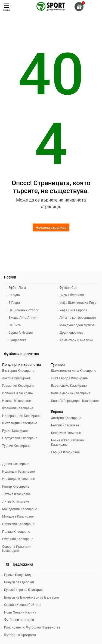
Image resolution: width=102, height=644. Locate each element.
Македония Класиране (20, 509)
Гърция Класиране (65, 452)
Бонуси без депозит (19, 582)
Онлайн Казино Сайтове (23, 605)
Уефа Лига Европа (73, 310)
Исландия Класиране (18, 472)
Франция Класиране (18, 408)
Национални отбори (24, 310)
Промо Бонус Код (17, 575)
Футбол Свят (69, 288)
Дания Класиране (16, 464)
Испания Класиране (18, 393)
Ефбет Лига (17, 288)
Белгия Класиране (65, 425)
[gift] (79, 7)
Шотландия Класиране (20, 423)
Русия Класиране (15, 431)
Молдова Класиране (18, 516)
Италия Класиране (16, 401)
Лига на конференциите (78, 318)
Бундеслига (17, 340)
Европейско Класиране (69, 386)
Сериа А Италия (21, 333)
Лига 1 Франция (72, 295)
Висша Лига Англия (23, 318)
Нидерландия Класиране (21, 416)
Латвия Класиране (16, 494)
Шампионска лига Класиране (74, 371)
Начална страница (51, 227)
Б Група (14, 295)
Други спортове (72, 333)
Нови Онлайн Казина (20, 612)
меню (7, 7)
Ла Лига (15, 325)
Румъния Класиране (18, 539)
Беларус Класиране (66, 433)
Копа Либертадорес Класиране (75, 401)
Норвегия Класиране (18, 524)
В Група (14, 303)
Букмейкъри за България (23, 590)
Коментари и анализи (76, 340)
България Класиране (18, 371)
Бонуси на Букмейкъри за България (31, 597)
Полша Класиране (16, 532)
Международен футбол (77, 325)
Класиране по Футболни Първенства (32, 627)
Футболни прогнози (19, 620)
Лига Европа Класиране (69, 378)
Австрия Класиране (66, 418)
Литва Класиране (16, 501)
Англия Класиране (16, 378)
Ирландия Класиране (18, 479)
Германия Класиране (18, 386)
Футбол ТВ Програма (20, 635)
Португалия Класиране (20, 438)
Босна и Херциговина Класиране (68, 442)
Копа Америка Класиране (71, 393)
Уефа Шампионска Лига (78, 303)
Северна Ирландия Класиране (17, 549)
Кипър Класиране (16, 487)
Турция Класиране (16, 446)
